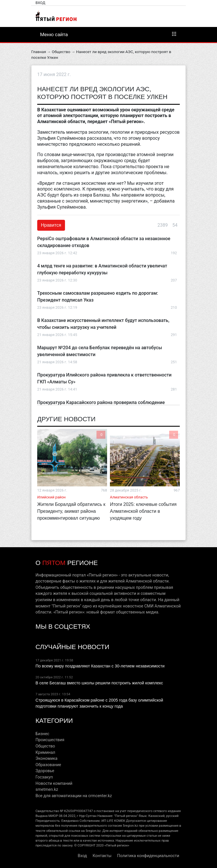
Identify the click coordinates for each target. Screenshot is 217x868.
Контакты (102, 856)
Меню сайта (108, 34)
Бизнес (42, 734)
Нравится (51, 225)
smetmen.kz (47, 790)
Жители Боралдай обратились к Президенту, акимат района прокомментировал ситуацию (71, 511)
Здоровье (45, 771)
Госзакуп (44, 777)
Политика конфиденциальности (148, 856)
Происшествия (50, 740)
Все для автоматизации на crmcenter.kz (74, 796)
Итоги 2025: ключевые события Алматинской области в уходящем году (143, 511)
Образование (48, 765)
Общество (61, 52)
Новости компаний (54, 783)
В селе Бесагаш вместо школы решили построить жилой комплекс (99, 683)
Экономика (47, 759)
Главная (39, 52)
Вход (40, 3)
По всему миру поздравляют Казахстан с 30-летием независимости (100, 666)
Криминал (45, 753)
